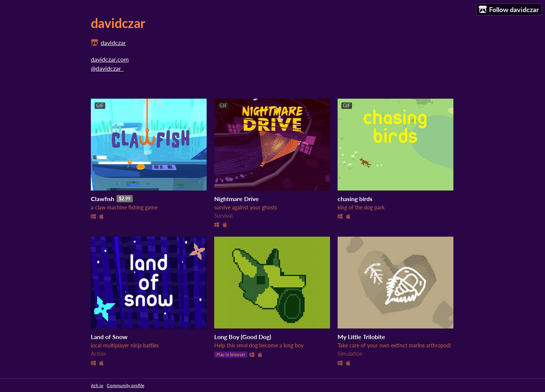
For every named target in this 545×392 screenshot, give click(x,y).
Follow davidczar (509, 10)
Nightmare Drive (237, 199)
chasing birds (355, 199)
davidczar (113, 43)
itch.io (97, 385)
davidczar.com (110, 59)
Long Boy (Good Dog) (243, 337)
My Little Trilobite (361, 337)
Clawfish (103, 199)
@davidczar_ (107, 68)
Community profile (125, 385)
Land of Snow (109, 337)
